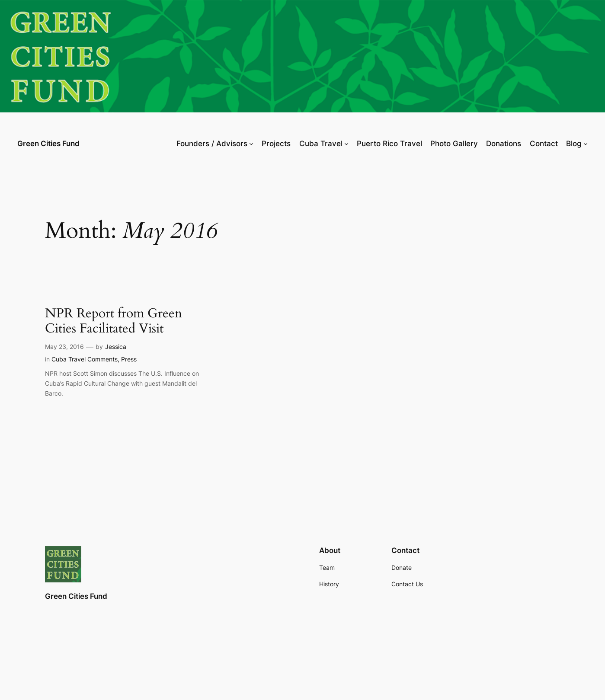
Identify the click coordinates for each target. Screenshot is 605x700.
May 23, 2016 (64, 347)
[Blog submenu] (586, 144)
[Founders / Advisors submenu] (251, 144)
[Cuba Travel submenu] (346, 144)
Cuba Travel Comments (85, 359)
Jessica (116, 347)
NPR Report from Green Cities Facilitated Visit (114, 321)
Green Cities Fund (48, 144)
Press (129, 359)
